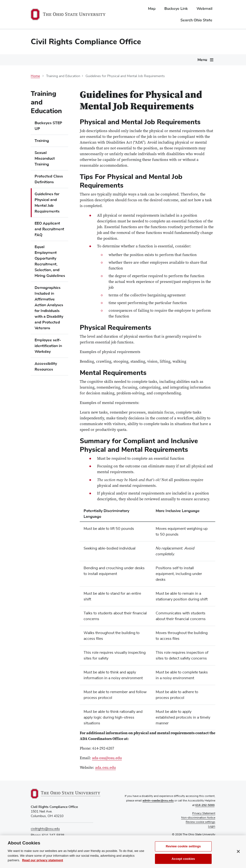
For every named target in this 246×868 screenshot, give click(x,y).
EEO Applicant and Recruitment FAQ (49, 229)
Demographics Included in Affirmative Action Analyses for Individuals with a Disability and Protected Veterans (49, 308)
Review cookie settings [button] (200, 822)
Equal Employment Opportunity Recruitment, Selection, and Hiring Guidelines (50, 261)
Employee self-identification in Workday (48, 346)
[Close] (238, 862)
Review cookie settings (183, 857)
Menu (202, 60)
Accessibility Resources (46, 367)
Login (212, 826)
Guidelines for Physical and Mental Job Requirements (47, 203)
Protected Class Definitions (49, 179)
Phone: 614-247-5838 (47, 835)
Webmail (204, 9)
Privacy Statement (204, 813)
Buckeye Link (176, 9)
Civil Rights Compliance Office (86, 42)
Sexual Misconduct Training (45, 159)
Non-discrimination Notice (198, 818)
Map (152, 9)
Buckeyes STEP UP (48, 126)
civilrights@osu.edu (45, 829)
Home (35, 76)
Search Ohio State (196, 20)
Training (42, 141)
